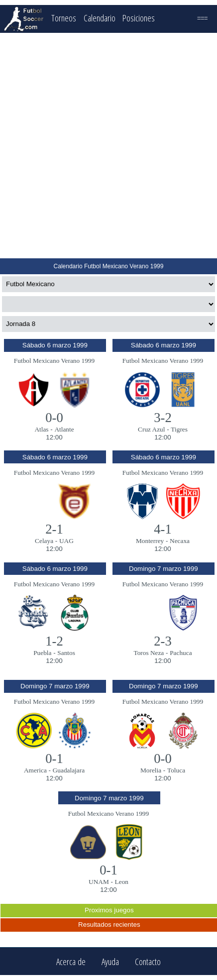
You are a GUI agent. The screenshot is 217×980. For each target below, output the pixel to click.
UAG (66, 541)
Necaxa (180, 541)
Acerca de (71, 961)
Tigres (179, 429)
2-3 (163, 641)
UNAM (99, 882)
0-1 (54, 759)
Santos (66, 653)
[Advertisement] (108, 146)
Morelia (151, 770)
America (35, 770)
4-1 (163, 529)
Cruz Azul (151, 429)
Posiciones (139, 18)
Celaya (44, 541)
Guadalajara (69, 770)
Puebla (42, 653)
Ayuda (110, 961)
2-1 (54, 529)
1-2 (54, 641)
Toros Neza (149, 653)
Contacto (148, 961)
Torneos (64, 18)
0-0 (54, 418)
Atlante (64, 429)
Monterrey (150, 541)
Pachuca (181, 653)
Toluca (176, 770)
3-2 (163, 418)
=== (202, 18)
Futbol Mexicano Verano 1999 (54, 361)
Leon (122, 882)
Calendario (100, 18)
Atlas (41, 429)
